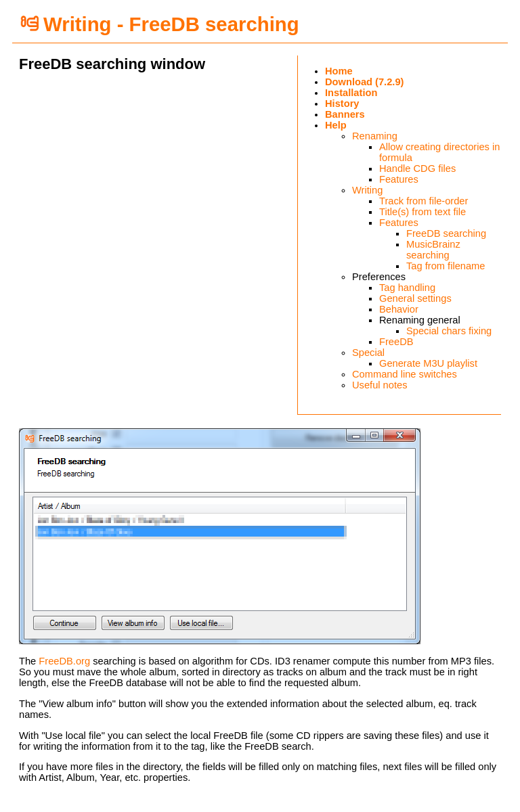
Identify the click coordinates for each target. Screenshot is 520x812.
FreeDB (396, 342)
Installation (351, 93)
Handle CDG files (417, 168)
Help (336, 125)
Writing (367, 190)
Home (339, 71)
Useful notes (380, 385)
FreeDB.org (64, 661)
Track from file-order (424, 201)
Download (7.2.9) (364, 82)
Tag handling (407, 288)
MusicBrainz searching (433, 250)
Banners (345, 114)
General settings (415, 298)
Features (399, 179)
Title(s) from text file (422, 212)
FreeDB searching (446, 233)
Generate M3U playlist (428, 363)
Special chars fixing (449, 331)
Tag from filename (446, 266)
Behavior (399, 309)
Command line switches (405, 374)
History (342, 104)
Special (368, 353)
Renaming (375, 136)
